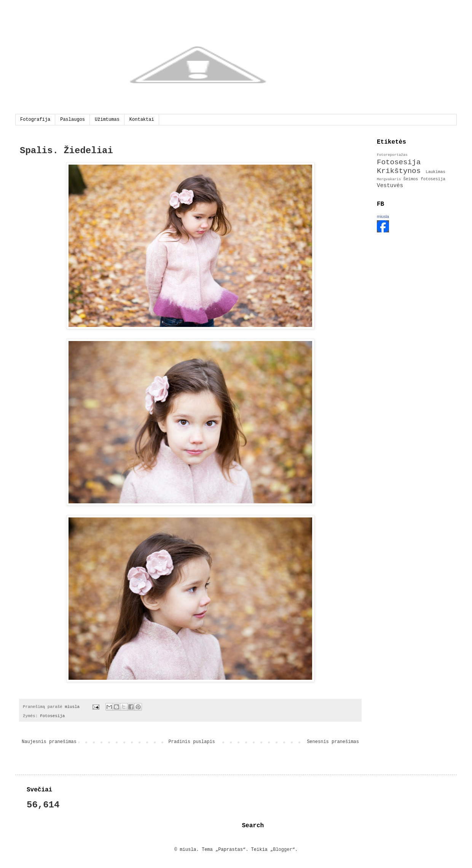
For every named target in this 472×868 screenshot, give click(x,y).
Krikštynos (399, 171)
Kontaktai (142, 120)
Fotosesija (52, 716)
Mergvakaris (389, 179)
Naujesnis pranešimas (49, 742)
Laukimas (435, 172)
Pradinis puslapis (191, 742)
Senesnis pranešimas (333, 742)
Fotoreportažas (392, 155)
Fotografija (35, 120)
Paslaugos (73, 120)
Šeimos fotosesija (424, 179)
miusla (383, 216)
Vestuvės (390, 186)
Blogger (282, 850)
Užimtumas (107, 120)
